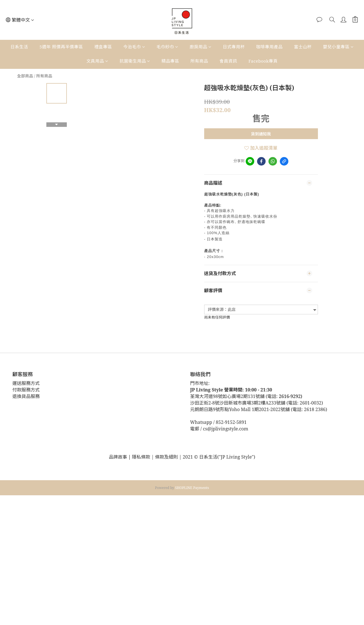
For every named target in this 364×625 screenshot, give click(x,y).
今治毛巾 (134, 47)
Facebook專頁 (263, 61)
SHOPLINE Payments (192, 488)
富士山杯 (303, 47)
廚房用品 (201, 47)
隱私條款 (142, 457)
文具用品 (97, 61)
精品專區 (170, 61)
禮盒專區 (103, 47)
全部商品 (25, 76)
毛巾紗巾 (167, 47)
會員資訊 (228, 61)
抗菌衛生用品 (135, 61)
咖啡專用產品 (269, 47)
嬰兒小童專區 (338, 47)
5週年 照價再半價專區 (61, 47)
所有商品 (199, 61)
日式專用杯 (234, 47)
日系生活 (19, 47)
